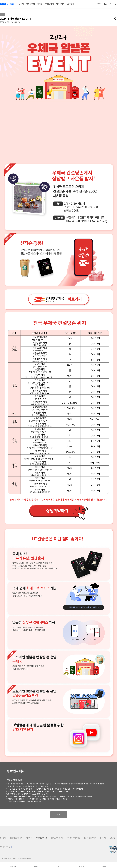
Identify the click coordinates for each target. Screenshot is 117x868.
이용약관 (29, 838)
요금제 (21, 4)
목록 (58, 815)
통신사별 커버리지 (90, 838)
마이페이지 (60, 4)
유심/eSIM (31, 4)
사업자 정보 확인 (6, 847)
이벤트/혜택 (49, 4)
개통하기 (100, 4)
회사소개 (3, 838)
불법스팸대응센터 (57, 838)
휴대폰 (40, 4)
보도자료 (113, 838)
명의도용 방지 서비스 (74, 838)
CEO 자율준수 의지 (16, 838)
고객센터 (70, 4)
